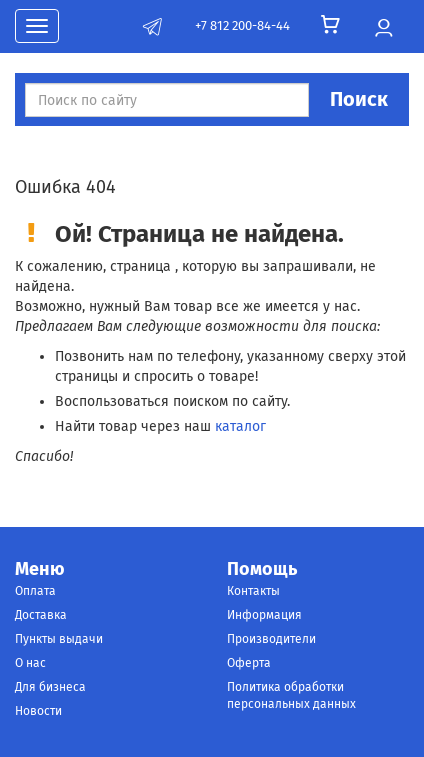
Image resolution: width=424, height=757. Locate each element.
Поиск (359, 99)
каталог (240, 426)
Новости (38, 711)
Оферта (249, 663)
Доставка (41, 615)
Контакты (253, 591)
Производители (271, 639)
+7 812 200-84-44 (242, 25)
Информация (264, 615)
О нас (30, 663)
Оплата (35, 591)
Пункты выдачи (59, 639)
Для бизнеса (50, 687)
